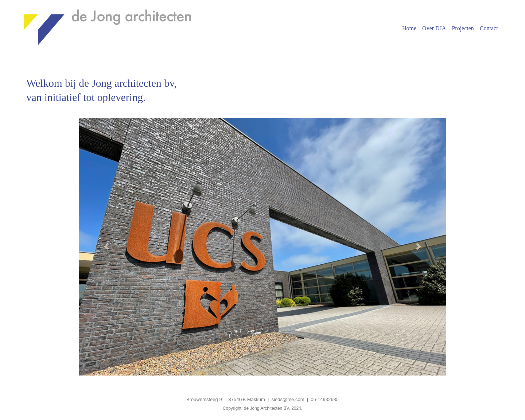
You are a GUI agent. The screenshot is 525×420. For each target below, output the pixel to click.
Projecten (463, 28)
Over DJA (434, 28)
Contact (489, 28)
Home (409, 28)
